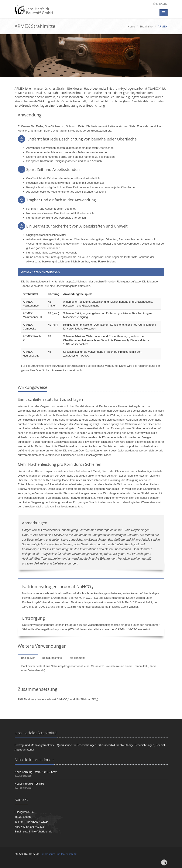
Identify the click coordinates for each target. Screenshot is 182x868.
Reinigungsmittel (52, 658)
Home (131, 26)
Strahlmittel (146, 26)
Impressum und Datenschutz (59, 854)
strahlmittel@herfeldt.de (37, 831)
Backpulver (28, 658)
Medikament (77, 658)
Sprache (162, 4)
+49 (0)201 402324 (37, 822)
